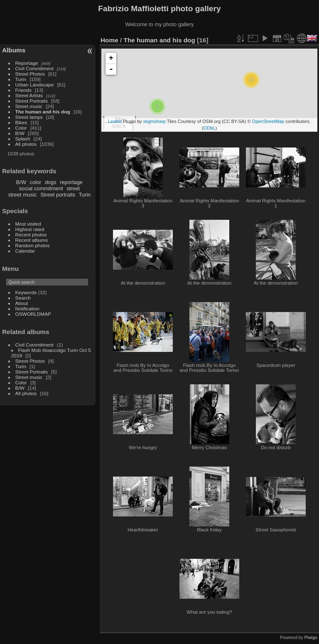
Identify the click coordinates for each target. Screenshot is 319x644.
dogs (51, 182)
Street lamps (29, 117)
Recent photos (31, 235)
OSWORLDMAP (33, 314)
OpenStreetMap (268, 121)
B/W (20, 133)
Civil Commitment (34, 68)
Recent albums (32, 240)
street (73, 188)
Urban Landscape (35, 85)
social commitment (41, 188)
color (36, 182)
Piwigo (311, 637)
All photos (26, 144)
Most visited (28, 224)
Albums (14, 50)
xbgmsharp (155, 121)
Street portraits (58, 195)
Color (21, 128)
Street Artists (29, 95)
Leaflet (115, 121)
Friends (23, 90)
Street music (29, 106)
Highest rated (30, 229)
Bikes (21, 122)
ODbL (210, 128)
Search (23, 298)
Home (109, 40)
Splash (23, 139)
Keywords (26, 292)
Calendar (25, 251)
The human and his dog (43, 112)
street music (23, 195)
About (22, 303)
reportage (71, 182)
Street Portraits (32, 101)
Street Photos (30, 74)
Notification (27, 308)
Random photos (33, 245)
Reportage (27, 63)
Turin (21, 79)
